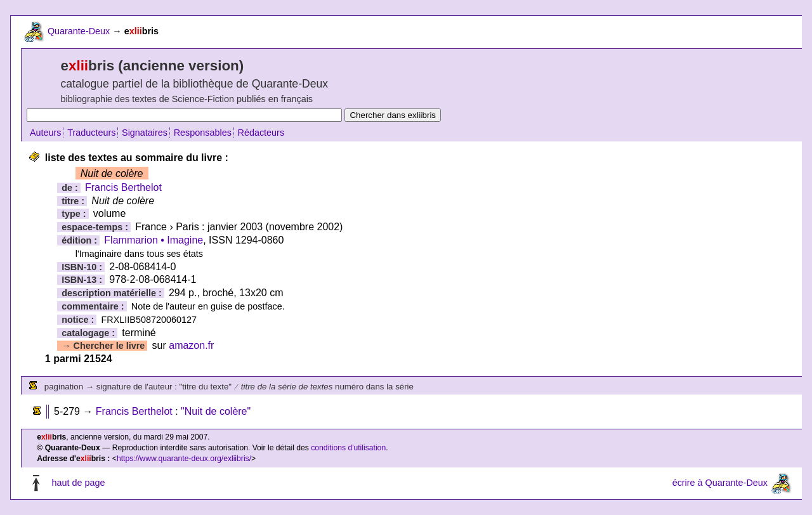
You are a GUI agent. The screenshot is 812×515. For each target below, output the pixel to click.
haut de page (78, 483)
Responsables (203, 133)
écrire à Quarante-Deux (720, 483)
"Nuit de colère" (216, 411)
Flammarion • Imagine (154, 240)
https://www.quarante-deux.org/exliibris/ (184, 459)
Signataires (145, 133)
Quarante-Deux (79, 31)
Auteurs (46, 133)
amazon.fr (191, 345)
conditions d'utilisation (348, 448)
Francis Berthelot (123, 187)
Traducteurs (91, 133)
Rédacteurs (261, 133)
